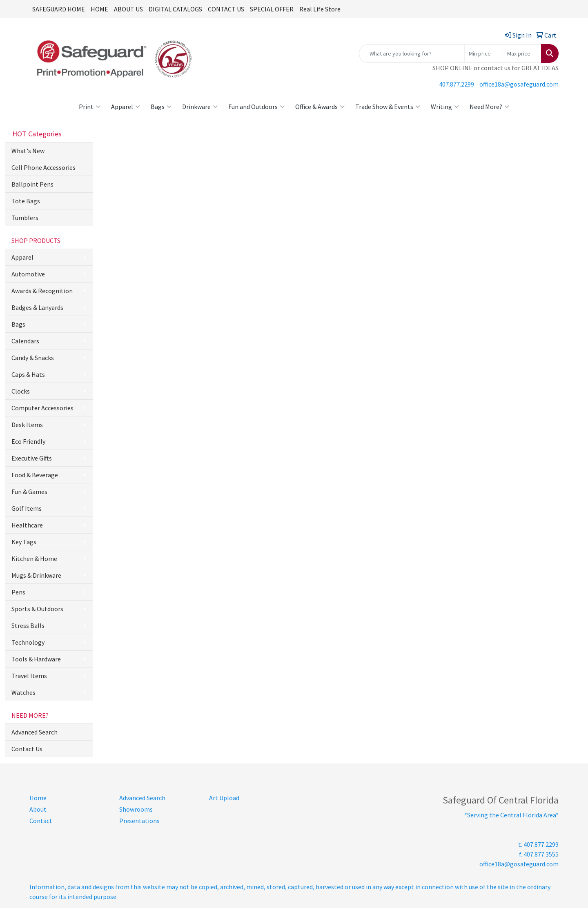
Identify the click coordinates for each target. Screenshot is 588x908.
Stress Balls (28, 625)
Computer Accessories (42, 408)
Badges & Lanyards (37, 307)
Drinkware (200, 107)
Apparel (126, 107)
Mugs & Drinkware (36, 575)
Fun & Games (29, 492)
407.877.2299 (457, 84)
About (38, 809)
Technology (28, 642)
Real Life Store (320, 9)
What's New (28, 151)
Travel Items (29, 676)
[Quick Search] (412, 53)
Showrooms (136, 809)
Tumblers (25, 218)
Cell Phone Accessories (43, 167)
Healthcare (27, 525)
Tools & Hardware (36, 659)
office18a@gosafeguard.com (519, 84)
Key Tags (24, 542)
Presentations (139, 821)
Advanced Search (35, 732)
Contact (41, 821)
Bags (161, 107)
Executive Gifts (32, 458)
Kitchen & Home (34, 559)
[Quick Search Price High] (522, 53)
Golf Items (27, 508)
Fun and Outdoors (256, 107)
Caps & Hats (28, 374)
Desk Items (27, 425)
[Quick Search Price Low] (484, 53)
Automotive (28, 274)
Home (38, 798)
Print (90, 107)
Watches (23, 692)
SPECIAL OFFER (272, 9)
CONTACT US (226, 9)
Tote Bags (26, 201)
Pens (18, 592)
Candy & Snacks (33, 358)
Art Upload (224, 798)
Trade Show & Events (388, 107)
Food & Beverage (35, 475)
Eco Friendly (28, 441)
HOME (99, 9)
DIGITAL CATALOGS (175, 9)
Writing (445, 107)
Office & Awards (320, 107)
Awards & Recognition (42, 291)
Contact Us (27, 749)
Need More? (489, 107)
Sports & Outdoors (37, 609)
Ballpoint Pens (32, 184)
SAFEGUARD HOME (59, 9)
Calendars (25, 341)
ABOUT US (128, 9)
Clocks (21, 391)
